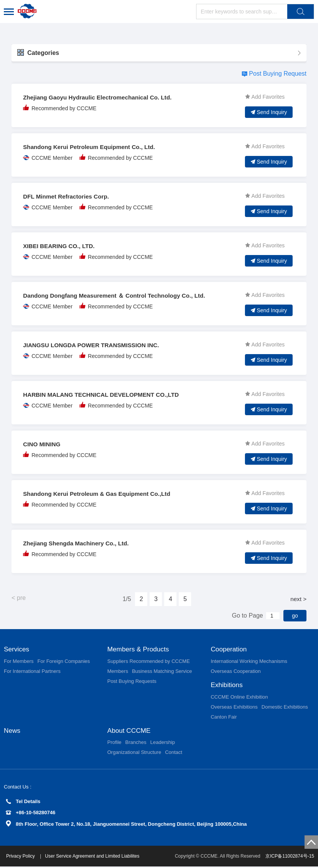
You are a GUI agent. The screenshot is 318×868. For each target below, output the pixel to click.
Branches (136, 744)
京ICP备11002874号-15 (290, 858)
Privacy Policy (23, 858)
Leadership (163, 744)
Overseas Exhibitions (234, 708)
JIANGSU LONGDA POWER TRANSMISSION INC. (95, 345)
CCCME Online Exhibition (239, 698)
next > (298, 599)
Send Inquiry (269, 112)
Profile (114, 744)
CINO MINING (43, 444)
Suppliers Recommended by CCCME (149, 662)
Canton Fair (224, 718)
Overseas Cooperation (236, 672)
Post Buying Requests (132, 682)
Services (17, 649)
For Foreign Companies (64, 662)
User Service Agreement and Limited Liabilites (94, 858)
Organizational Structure (134, 754)
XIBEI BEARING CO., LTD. (61, 246)
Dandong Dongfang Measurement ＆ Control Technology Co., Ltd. (119, 296)
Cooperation (230, 649)
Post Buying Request (278, 74)
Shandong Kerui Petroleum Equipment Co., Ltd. (93, 147)
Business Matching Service (162, 672)
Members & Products (140, 649)
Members (118, 672)
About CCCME (130, 732)
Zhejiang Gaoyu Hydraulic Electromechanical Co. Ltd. (101, 97)
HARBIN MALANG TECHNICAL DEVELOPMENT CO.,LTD (105, 395)
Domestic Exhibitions (285, 708)
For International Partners (32, 672)
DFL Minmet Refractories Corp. (68, 196)
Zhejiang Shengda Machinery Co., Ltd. (79, 543)
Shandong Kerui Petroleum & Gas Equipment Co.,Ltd (101, 494)
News (12, 732)
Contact (174, 754)
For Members (19, 662)
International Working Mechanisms (249, 662)
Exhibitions (227, 686)
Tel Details (23, 803)
